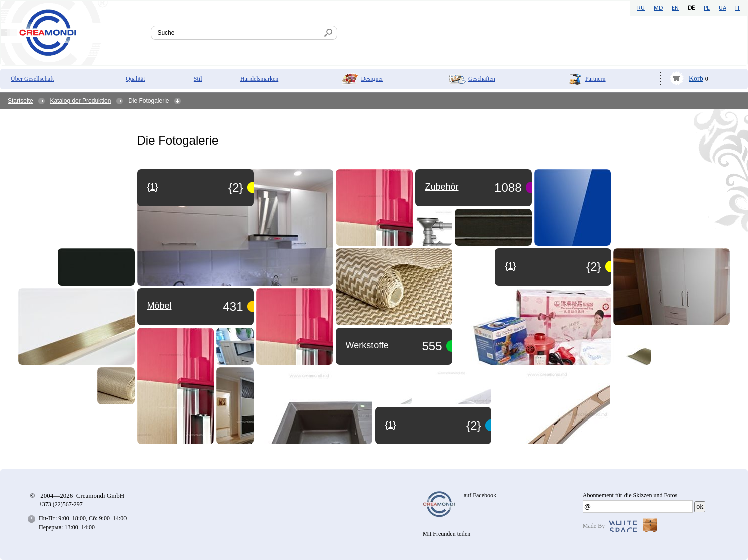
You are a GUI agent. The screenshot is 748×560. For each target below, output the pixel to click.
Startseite (20, 101)
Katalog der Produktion (80, 101)
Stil (198, 79)
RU (641, 8)
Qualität (135, 79)
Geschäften (482, 79)
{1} (391, 425)
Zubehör (442, 187)
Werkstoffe (367, 345)
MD (658, 8)
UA (723, 8)
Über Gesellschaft (32, 79)
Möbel (159, 306)
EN (675, 8)
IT (738, 8)
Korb (696, 79)
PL (707, 8)
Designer (372, 79)
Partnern (596, 79)
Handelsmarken (259, 79)
